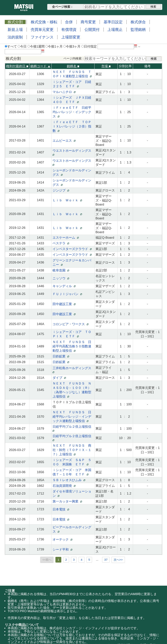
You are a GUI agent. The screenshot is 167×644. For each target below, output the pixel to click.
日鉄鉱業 (61, 356)
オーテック (62, 540)
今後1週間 (36, 47)
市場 (106, 66)
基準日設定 (113, 22)
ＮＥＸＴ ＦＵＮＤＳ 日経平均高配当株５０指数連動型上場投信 (72, 346)
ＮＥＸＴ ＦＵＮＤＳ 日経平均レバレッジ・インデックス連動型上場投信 (72, 417)
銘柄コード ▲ (41, 66)
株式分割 (15, 22)
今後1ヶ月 (54, 47)
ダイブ (59, 378)
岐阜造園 (61, 270)
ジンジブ (61, 190)
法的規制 (15, 37)
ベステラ (61, 243)
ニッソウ (61, 278)
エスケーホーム (66, 238)
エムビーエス (64, 141)
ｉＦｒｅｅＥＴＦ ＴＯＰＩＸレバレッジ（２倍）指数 (72, 126)
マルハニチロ (64, 92)
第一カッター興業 (67, 501)
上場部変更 (71, 37)
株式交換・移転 (44, 22)
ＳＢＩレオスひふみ (69, 480)
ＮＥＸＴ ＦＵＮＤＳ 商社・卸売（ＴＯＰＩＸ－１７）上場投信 (72, 450)
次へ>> (118, 560)
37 (106, 560)
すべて (11, 47)
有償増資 (69, 30)
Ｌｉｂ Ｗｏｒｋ (67, 200)
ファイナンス (42, 37)
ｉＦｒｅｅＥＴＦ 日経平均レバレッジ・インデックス (72, 112)
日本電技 (61, 509)
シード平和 (62, 550)
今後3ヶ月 (72, 47)
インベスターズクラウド (72, 249)
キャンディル (64, 286)
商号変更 (88, 22)
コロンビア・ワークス (70, 324)
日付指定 (89, 47)
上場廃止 (115, 30)
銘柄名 (73, 66)
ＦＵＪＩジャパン (67, 294)
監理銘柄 (138, 30)
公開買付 (92, 30)
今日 (22, 47)
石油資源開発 (64, 486)
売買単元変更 (42, 30)
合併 (69, 22)
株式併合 (138, 22)
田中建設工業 (64, 304)
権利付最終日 (17, 66)
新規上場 (15, 30)
